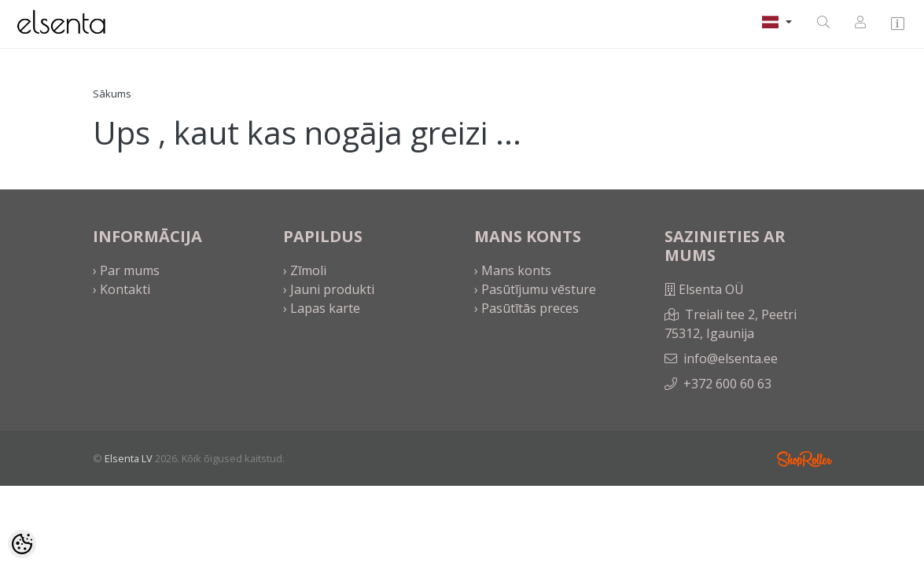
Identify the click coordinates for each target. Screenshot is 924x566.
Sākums (112, 94)
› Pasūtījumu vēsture (535, 289)
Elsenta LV (129, 458)
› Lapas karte (322, 308)
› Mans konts (513, 270)
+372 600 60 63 (727, 384)
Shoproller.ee (804, 459)
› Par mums (126, 270)
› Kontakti (121, 289)
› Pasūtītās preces (526, 308)
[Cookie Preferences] (22, 544)
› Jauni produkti (329, 289)
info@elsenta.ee (731, 358)
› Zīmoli (305, 270)
